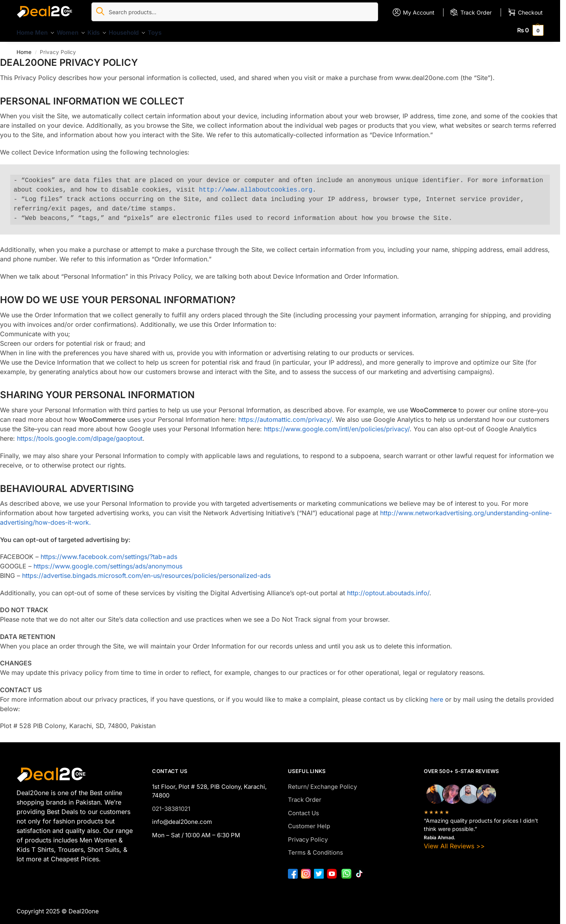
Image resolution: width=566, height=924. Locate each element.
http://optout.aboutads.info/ (388, 589)
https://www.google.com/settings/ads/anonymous (108, 562)
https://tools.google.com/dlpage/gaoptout (80, 434)
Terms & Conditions (315, 848)
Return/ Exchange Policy (322, 782)
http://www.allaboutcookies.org (256, 186)
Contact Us (303, 809)
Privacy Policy (308, 835)
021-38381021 (171, 804)
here (437, 695)
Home (24, 47)
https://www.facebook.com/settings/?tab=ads (109, 552)
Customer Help (309, 822)
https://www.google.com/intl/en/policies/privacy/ (337, 425)
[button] (531, 30)
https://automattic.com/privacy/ (285, 415)
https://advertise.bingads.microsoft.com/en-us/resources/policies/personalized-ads (146, 571)
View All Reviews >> (454, 841)
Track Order (305, 795)
